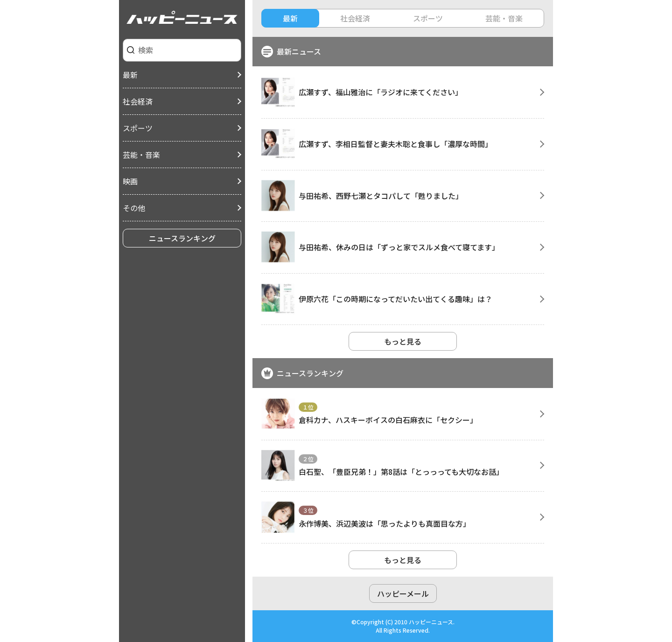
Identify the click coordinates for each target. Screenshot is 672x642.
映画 (130, 181)
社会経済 (138, 101)
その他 (134, 208)
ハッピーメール (403, 593)
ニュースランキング (182, 238)
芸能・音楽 (141, 155)
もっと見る (403, 341)
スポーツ (138, 128)
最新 (130, 75)
